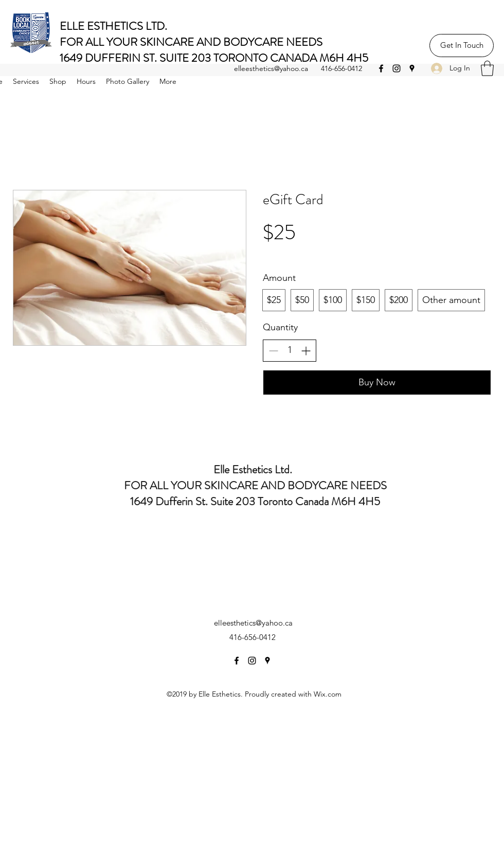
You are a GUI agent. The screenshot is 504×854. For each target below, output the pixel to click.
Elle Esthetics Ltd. (255, 469)
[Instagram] (397, 68)
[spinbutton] (290, 350)
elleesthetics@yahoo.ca (271, 68)
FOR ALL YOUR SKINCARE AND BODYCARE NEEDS (191, 42)
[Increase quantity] (306, 351)
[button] (487, 68)
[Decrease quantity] (273, 351)
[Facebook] (381, 68)
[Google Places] (412, 68)
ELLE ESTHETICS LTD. (116, 26)
